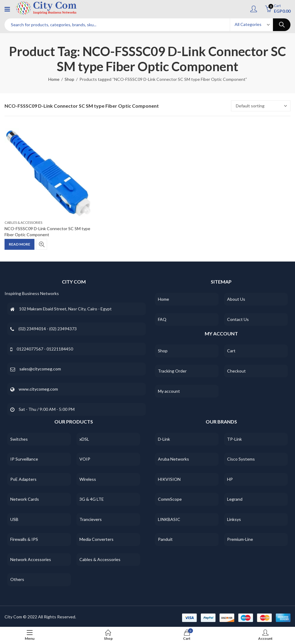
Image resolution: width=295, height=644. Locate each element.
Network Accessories (31, 559)
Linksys (234, 519)
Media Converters (96, 539)
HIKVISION (169, 479)
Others (17, 579)
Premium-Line (240, 539)
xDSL (84, 439)
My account (169, 391)
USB (14, 519)
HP (230, 479)
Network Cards (25, 499)
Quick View (42, 244)
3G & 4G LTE (92, 499)
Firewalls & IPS (24, 539)
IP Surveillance (24, 459)
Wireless (88, 479)
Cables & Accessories (23, 222)
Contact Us (238, 319)
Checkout (236, 371)
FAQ (162, 319)
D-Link (164, 439)
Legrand (235, 499)
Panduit (165, 539)
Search (282, 25)
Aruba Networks (173, 459)
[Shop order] (261, 106)
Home (54, 79)
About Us (236, 299)
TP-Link (234, 439)
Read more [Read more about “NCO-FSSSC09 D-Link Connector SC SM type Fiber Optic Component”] (19, 244)
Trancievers (91, 519)
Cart (231, 351)
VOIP (85, 459)
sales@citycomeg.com (40, 369)
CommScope (170, 499)
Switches (19, 439)
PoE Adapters (23, 479)
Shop (69, 79)
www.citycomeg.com (38, 389)
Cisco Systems (241, 459)
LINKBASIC (169, 519)
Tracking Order (172, 371)
